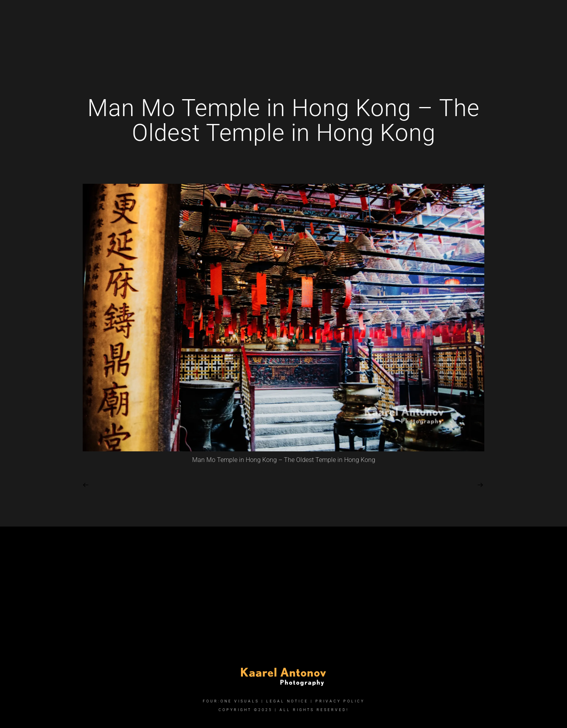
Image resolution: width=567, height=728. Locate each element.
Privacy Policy (340, 701)
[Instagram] (471, 16)
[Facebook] (456, 16)
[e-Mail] (484, 16)
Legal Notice (287, 701)
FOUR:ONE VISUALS (231, 701)
